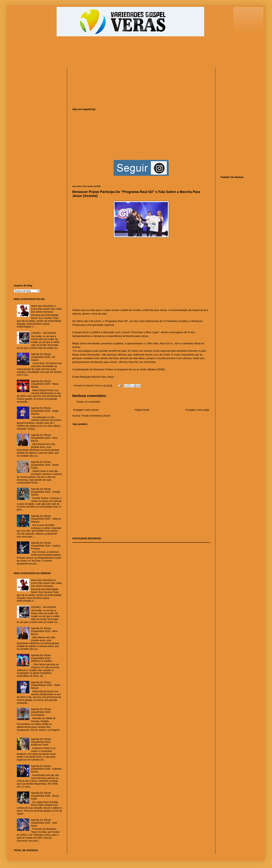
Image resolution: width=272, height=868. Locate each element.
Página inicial (142, 410)
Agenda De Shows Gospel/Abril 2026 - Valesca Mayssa (46, 519)
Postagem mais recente (86, 410)
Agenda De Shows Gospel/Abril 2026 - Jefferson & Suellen (41, 658)
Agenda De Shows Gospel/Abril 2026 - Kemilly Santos (46, 492)
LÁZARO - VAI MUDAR (43, 333)
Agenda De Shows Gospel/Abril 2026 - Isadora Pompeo (46, 546)
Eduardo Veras (93, 386)
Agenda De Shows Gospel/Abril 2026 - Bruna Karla (45, 796)
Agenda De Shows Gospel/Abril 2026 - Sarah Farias (45, 465)
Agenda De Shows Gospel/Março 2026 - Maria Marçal (46, 685)
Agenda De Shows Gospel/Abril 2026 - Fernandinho (41, 712)
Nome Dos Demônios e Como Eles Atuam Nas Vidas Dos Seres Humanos (46, 309)
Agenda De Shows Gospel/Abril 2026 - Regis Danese (45, 411)
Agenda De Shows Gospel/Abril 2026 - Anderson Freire (41, 742)
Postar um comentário (88, 402)
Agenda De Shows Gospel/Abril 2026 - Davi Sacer (44, 823)
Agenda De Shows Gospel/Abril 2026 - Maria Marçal (45, 384)
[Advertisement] (97, 53)
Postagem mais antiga (197, 410)
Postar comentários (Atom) (96, 416)
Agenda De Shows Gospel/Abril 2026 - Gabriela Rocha (46, 769)
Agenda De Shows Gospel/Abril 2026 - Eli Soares (43, 357)
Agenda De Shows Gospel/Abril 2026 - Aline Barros (44, 438)
